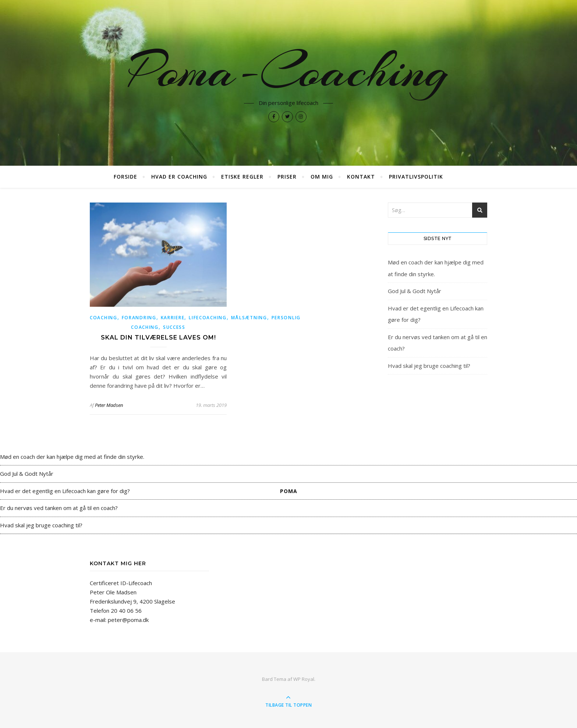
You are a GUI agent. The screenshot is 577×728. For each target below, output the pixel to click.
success (174, 327)
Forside (125, 177)
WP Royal (304, 679)
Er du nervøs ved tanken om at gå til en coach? (59, 508)
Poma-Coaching (288, 71)
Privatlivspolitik (416, 177)
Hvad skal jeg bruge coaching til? (429, 366)
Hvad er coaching (179, 177)
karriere (173, 318)
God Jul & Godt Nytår (415, 291)
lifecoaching (208, 318)
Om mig (322, 177)
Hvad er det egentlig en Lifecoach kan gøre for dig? (65, 491)
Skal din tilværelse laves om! (158, 337)
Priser (287, 177)
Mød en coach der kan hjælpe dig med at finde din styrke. (72, 457)
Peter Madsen (109, 405)
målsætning (249, 318)
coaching (104, 318)
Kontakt (361, 177)
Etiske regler (242, 177)
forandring (139, 318)
